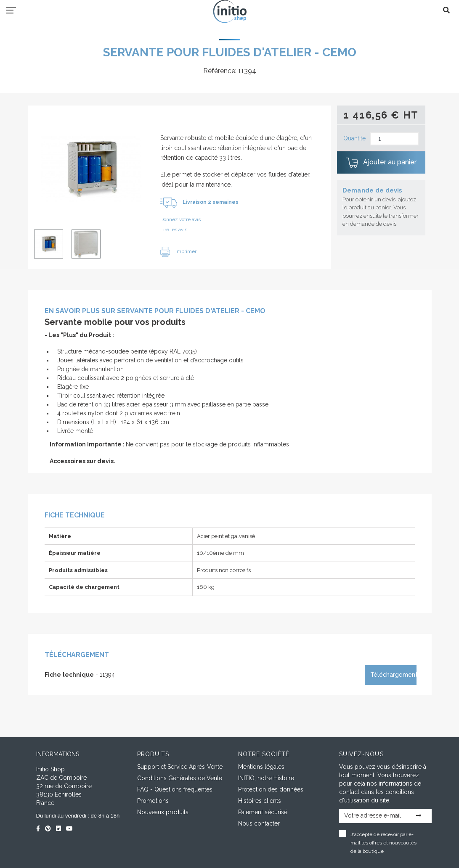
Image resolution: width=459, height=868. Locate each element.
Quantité (354, 138)
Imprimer (178, 251)
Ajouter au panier (381, 163)
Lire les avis (174, 230)
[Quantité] (394, 139)
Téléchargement (393, 675)
